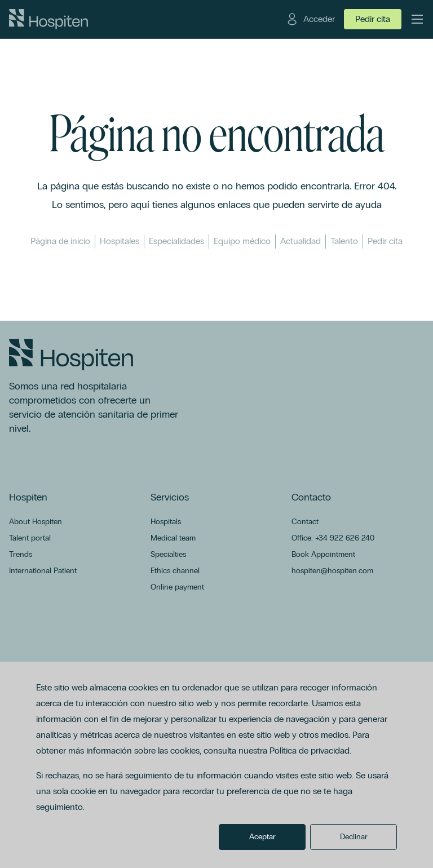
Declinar (354, 837)
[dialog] (216, 765)
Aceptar (262, 837)
